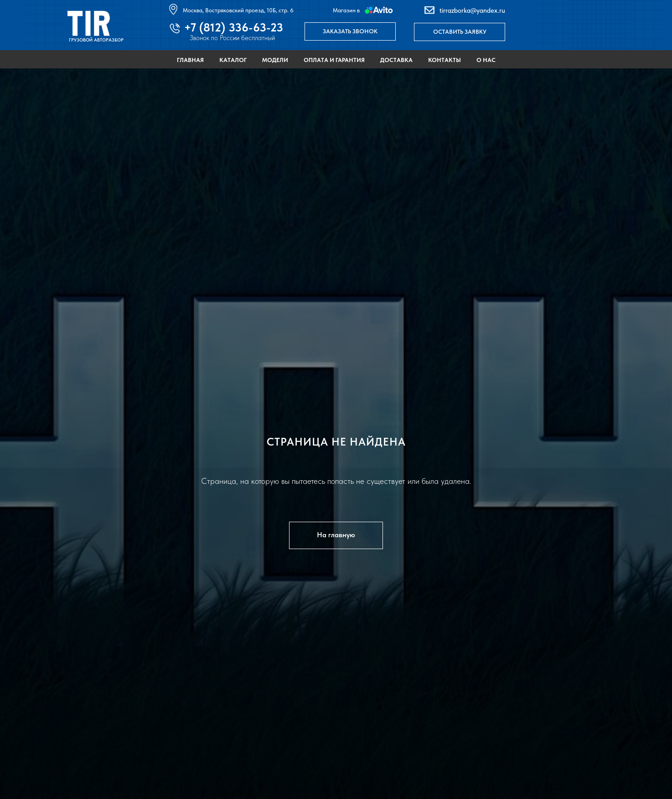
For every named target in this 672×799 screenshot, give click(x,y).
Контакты (445, 60)
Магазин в (346, 10)
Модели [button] (275, 60)
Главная (190, 60)
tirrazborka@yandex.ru (472, 10)
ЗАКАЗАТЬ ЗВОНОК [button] (350, 31)
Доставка (396, 60)
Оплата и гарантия (334, 60)
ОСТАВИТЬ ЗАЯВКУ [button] (460, 32)
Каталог (233, 60)
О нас (486, 60)
